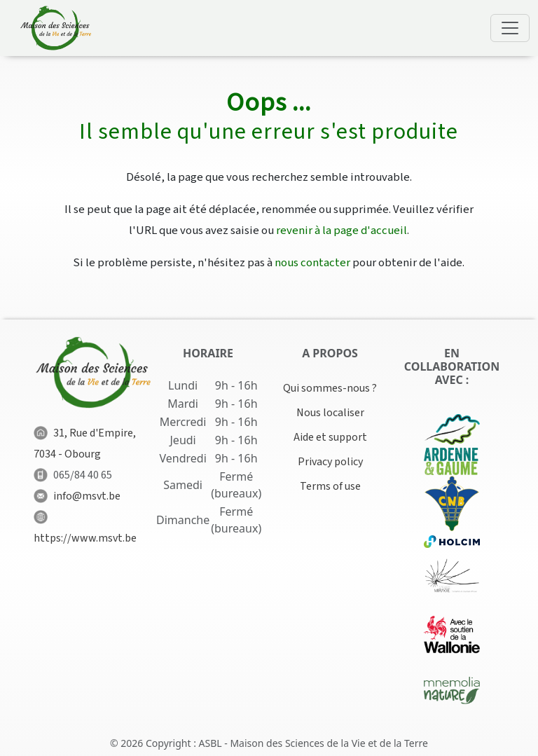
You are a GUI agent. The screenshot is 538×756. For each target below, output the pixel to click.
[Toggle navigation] (510, 28)
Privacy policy (330, 462)
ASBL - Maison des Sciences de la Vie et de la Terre (313, 743)
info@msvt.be (87, 496)
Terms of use (330, 486)
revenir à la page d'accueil (342, 231)
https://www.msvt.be (85, 538)
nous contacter (312, 263)
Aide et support (330, 437)
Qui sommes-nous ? (330, 388)
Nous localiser (330, 413)
